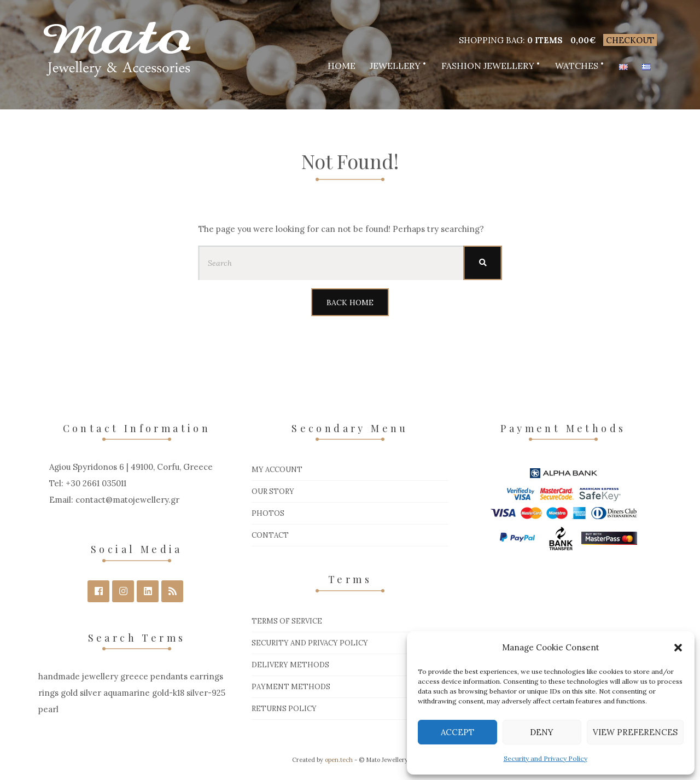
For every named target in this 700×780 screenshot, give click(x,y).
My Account (277, 470)
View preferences (635, 732)
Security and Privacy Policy (546, 758)
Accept (457, 732)
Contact (270, 535)
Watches (577, 66)
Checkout (630, 40)
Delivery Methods (290, 665)
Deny (542, 732)
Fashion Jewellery (488, 66)
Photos (268, 513)
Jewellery (395, 66)
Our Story (273, 491)
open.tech (339, 760)
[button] (678, 648)
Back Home (350, 302)
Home (342, 66)
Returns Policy (284, 709)
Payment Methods (291, 687)
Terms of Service (287, 621)
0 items (545, 40)
